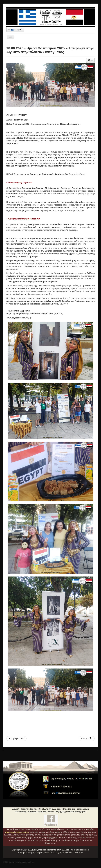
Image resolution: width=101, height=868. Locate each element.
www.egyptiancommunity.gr (19, 318)
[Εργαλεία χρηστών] (90, 60)
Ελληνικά (15, 29)
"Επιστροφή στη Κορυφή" (86, 862)
